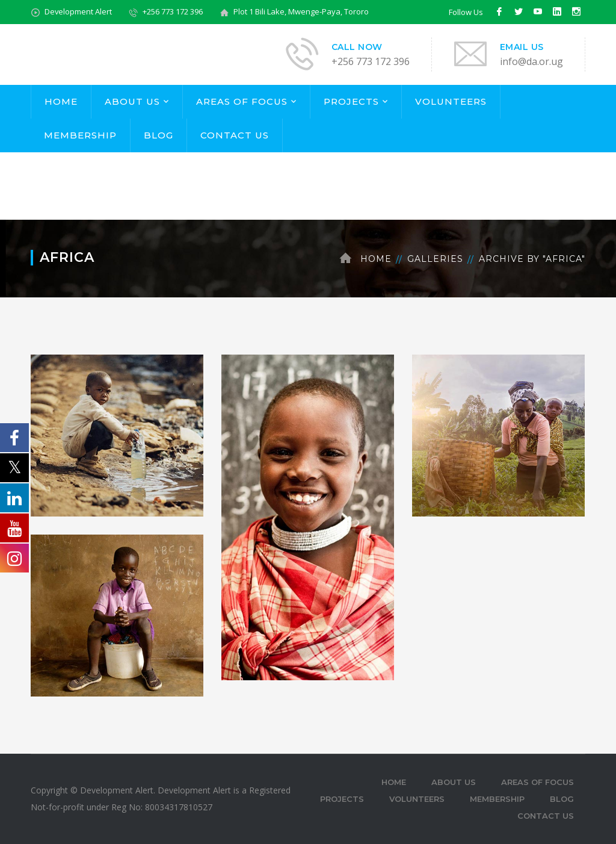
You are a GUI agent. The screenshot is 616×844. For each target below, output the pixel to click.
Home (376, 259)
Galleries (435, 259)
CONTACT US (235, 135)
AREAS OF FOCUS (242, 101)
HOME (61, 101)
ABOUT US (132, 101)
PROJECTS (351, 101)
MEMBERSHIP (80, 135)
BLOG (159, 135)
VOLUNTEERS (451, 101)
